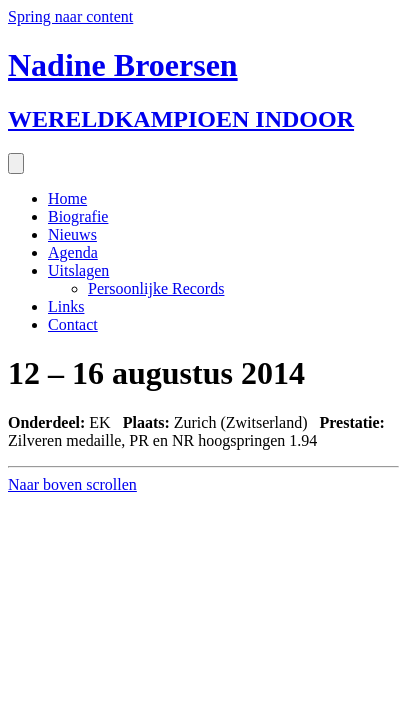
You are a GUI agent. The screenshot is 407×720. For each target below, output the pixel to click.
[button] (72, 484)
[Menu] (16, 163)
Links (66, 306)
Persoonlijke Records (156, 288)
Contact (73, 324)
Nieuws (72, 234)
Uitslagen (78, 270)
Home (67, 198)
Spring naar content (70, 16)
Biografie (78, 216)
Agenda (73, 252)
